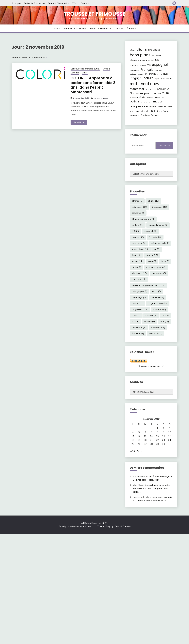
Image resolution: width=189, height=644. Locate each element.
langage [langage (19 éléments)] (136, 78)
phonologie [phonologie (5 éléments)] (150, 97)
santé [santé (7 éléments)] (160, 107)
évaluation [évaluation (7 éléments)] (156, 115)
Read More (79, 122)
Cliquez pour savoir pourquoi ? (151, 366)
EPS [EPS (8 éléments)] (149, 65)
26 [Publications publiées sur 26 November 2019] (139, 444)
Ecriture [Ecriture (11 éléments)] (155, 60)
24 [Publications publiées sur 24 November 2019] (170, 440)
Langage (75, 73)
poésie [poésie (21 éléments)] (135, 101)
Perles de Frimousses (34, 3)
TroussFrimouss (101, 98)
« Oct (132, 451)
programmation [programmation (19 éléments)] (152, 101)
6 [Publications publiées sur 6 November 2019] (145, 432)
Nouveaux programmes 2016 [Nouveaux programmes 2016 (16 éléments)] (149, 93)
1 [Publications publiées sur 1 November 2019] (157, 428)
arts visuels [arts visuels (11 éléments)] (154, 50)
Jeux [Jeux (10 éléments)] (165, 74)
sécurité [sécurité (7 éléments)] (144, 111)
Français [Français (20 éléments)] (147, 70)
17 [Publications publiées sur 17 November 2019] (170, 436)
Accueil (56, 28)
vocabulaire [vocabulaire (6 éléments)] (135, 115)
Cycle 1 (107, 69)
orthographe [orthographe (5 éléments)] (134, 97)
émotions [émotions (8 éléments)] (145, 115)
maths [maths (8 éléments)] (169, 78)
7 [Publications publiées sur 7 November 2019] (151, 432)
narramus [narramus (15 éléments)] (163, 89)
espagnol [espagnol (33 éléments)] (160, 64)
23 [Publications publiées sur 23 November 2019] (163, 440)
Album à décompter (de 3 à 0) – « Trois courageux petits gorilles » (151, 488)
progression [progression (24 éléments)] (139, 106)
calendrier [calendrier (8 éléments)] (156, 56)
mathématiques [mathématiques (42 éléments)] (144, 83)
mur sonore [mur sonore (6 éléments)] (151, 89)
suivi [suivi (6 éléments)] (138, 111)
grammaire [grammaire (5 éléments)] (158, 70)
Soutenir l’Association (59, 3)
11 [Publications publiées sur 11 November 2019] (133, 436)
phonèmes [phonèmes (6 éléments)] (159, 97)
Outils (85, 73)
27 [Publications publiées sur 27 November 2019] (145, 444)
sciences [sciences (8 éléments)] (168, 107)
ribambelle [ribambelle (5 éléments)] (153, 107)
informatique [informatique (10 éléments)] (151, 74)
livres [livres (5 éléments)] (163, 79)
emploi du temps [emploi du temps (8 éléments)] (138, 65)
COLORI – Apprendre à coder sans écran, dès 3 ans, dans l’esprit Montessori (93, 85)
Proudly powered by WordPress (75, 526)
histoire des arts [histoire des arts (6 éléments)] (137, 74)
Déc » (140, 451)
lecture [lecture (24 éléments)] (148, 78)
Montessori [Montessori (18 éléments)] (137, 89)
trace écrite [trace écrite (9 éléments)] (163, 111)
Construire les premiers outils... (85, 69)
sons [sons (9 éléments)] (132, 111)
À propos (16, 3)
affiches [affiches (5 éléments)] (132, 50)
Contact (85, 3)
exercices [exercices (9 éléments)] (135, 70)
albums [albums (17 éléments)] (142, 50)
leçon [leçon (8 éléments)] (157, 78)
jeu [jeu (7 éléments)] (160, 74)
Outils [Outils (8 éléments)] (142, 97)
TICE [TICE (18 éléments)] (153, 111)
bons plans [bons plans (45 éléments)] (140, 55)
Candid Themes (123, 526)
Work (75, 3)
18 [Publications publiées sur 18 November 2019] (133, 440)
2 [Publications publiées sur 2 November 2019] (163, 428)
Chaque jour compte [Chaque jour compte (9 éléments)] (140, 60)
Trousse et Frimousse (95, 14)
